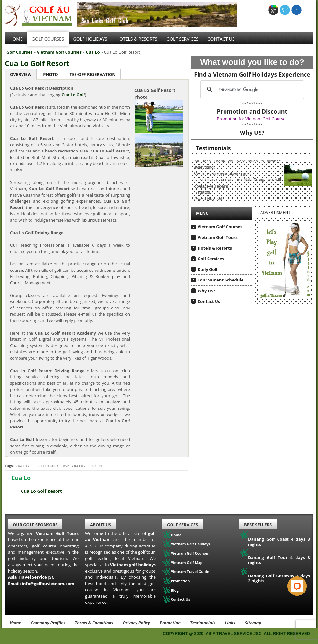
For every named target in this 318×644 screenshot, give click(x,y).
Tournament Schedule (221, 280)
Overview (21, 74)
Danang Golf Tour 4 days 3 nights (279, 560)
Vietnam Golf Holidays (190, 544)
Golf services (182, 39)
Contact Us (221, 39)
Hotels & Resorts (137, 39)
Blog (175, 590)
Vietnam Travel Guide (190, 571)
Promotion (180, 581)
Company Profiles (48, 623)
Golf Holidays (90, 39)
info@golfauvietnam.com (48, 584)
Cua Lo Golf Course (53, 466)
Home (16, 39)
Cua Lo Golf (25, 466)
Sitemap (253, 623)
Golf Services (211, 259)
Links (230, 623)
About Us (101, 525)
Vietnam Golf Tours (218, 237)
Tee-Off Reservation (93, 74)
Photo (50, 74)
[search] (251, 90)
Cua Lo (93, 52)
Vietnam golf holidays (133, 565)
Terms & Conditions (94, 623)
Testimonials (203, 623)
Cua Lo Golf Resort (37, 63)
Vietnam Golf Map (187, 562)
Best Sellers (258, 525)
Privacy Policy (137, 623)
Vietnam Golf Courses (59, 52)
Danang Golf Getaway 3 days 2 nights (279, 578)
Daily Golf (208, 269)
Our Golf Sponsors (35, 525)
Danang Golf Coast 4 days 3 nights (279, 542)
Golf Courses (48, 39)
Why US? (206, 291)
